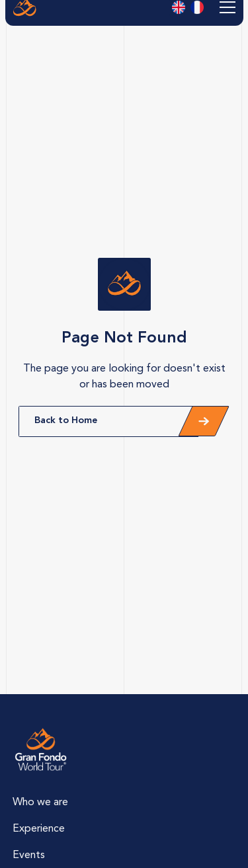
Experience (39, 829)
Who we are (40, 803)
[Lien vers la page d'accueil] (41, 750)
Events (29, 855)
